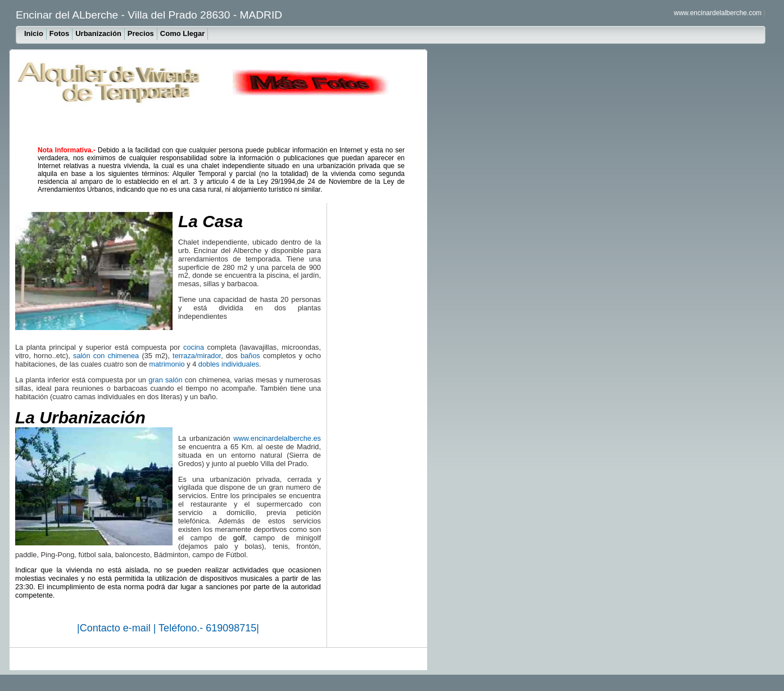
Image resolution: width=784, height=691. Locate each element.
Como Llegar (182, 33)
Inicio (34, 33)
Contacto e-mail (117, 628)
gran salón (165, 380)
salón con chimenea (106, 356)
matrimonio (167, 364)
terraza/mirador (197, 356)
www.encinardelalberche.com (718, 13)
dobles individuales (229, 364)
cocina (194, 347)
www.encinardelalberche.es (277, 438)
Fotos (59, 33)
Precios (141, 33)
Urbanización (98, 33)
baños (250, 356)
